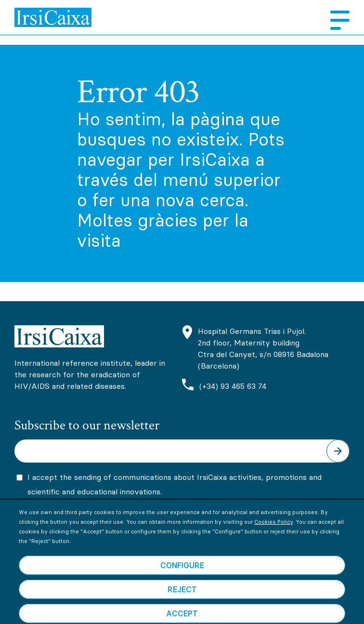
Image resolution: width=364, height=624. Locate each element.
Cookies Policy (273, 535)
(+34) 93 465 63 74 (233, 386)
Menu (336, 20)
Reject (182, 603)
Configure (182, 579)
